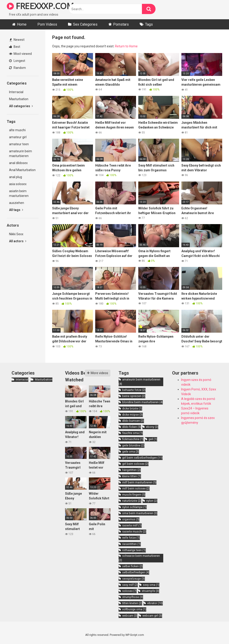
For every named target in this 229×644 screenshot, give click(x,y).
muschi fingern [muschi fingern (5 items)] (134, 495)
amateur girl (18, 137)
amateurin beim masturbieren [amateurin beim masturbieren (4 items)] (139, 382)
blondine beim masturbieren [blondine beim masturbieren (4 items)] (143, 402)
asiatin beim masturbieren (19, 193)
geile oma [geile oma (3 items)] (131, 452)
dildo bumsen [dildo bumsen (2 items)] (133, 421)
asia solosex (18, 184)
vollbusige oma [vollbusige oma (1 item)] (134, 609)
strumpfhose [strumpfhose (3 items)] (133, 597)
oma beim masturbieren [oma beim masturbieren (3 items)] (140, 513)
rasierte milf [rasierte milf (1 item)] (132, 525)
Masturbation (19, 99)
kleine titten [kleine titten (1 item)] (132, 476)
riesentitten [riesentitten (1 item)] (132, 544)
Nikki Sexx (16, 234)
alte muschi (17, 130)
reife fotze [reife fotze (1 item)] (131, 538)
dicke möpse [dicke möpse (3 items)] (133, 415)
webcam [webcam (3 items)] (130, 616)
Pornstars (121, 24)
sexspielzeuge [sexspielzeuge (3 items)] (134, 579)
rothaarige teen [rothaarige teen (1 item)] (134, 550)
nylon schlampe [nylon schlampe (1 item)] (134, 507)
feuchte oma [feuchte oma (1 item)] (133, 433)
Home (22, 24)
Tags (149, 24)
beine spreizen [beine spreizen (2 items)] (134, 396)
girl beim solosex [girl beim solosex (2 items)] (135, 464)
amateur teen (19, 144)
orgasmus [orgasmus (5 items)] (131, 519)
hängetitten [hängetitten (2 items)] (132, 470)
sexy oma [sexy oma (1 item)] (151, 585)
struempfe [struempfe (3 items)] (150, 591)
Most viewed (20, 54)
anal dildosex (18, 163)
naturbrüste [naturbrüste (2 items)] (132, 501)
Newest (17, 40)
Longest (17, 61)
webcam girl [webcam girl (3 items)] (152, 616)
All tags (16, 210)
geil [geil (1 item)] (153, 439)
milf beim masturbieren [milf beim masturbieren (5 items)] (139, 482)
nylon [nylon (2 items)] (152, 501)
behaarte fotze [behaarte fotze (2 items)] (134, 390)
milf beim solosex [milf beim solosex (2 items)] (136, 488)
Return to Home (126, 46)
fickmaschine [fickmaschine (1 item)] (133, 439)
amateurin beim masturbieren (21, 154)
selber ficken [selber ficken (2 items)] (133, 566)
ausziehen (17, 203)
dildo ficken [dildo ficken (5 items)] (132, 427)
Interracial (16, 92)
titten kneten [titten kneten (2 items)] (132, 603)
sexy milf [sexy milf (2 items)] (130, 585)
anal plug (16, 177)
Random (17, 68)
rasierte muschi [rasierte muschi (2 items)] (134, 531)
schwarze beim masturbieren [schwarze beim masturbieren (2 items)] (139, 558)
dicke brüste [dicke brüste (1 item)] (132, 408)
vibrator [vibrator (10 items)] (155, 603)
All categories (21, 106)
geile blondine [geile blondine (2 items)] (133, 445)
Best (15, 47)
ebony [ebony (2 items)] (152, 427)
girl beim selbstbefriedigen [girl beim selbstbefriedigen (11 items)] (142, 458)
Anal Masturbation (22, 170)
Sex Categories (85, 24)
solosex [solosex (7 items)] (129, 591)
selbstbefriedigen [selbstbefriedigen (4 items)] (136, 572)
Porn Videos (47, 24)
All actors (18, 241)
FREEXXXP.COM (40, 6)
